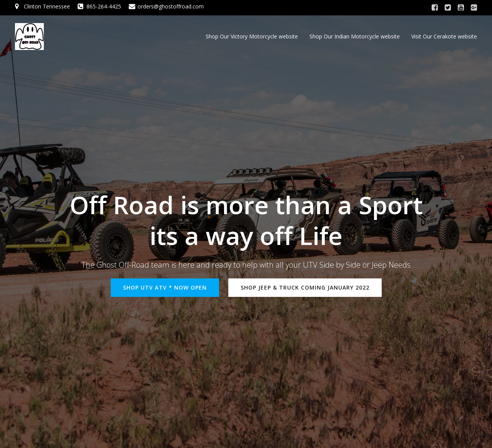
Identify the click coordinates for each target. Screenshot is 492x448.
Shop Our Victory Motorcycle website (252, 36)
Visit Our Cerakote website (444, 36)
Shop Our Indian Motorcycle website (355, 36)
